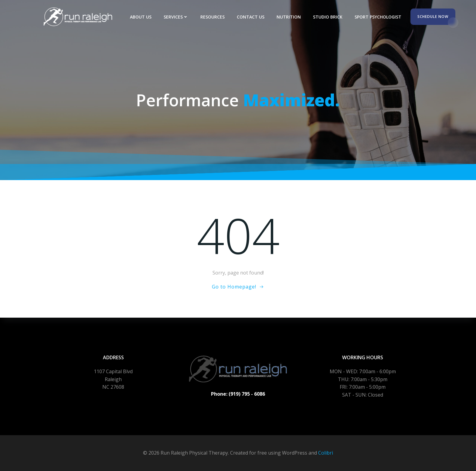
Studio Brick (328, 17)
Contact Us (251, 17)
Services (176, 17)
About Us (141, 17)
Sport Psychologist (378, 17)
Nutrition (289, 17)
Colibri (326, 453)
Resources (212, 17)
